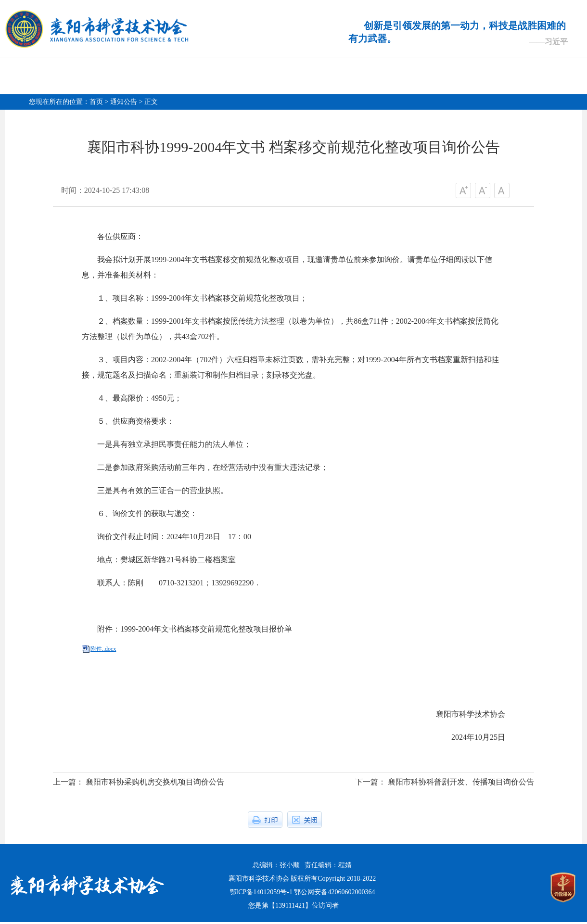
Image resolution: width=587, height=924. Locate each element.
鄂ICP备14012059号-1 (261, 894)
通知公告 (124, 102)
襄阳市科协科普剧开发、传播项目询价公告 (461, 784)
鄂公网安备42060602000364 (334, 894)
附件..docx (103, 651)
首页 (96, 102)
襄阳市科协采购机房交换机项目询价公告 (155, 784)
